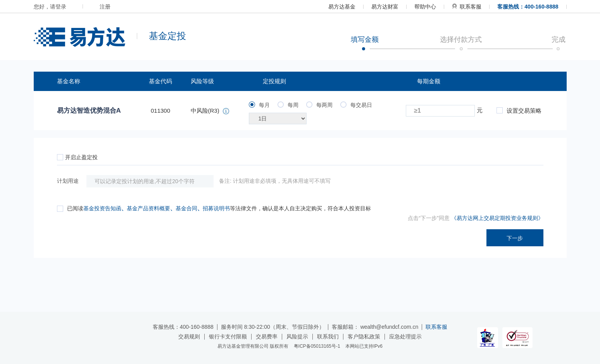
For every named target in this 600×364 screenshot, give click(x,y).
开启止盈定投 (77, 157)
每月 (259, 105)
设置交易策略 (519, 111)
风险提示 (297, 337)
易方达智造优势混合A (89, 111)
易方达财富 (385, 7)
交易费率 (267, 337)
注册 (105, 7)
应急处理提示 (405, 337)
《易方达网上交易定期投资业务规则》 (497, 218)
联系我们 (328, 337)
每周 (288, 105)
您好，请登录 (50, 7)
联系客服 (467, 7)
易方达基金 (342, 7)
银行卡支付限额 (228, 337)
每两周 (319, 105)
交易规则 (189, 337)
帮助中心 (425, 7)
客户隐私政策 (364, 337)
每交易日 (356, 105)
